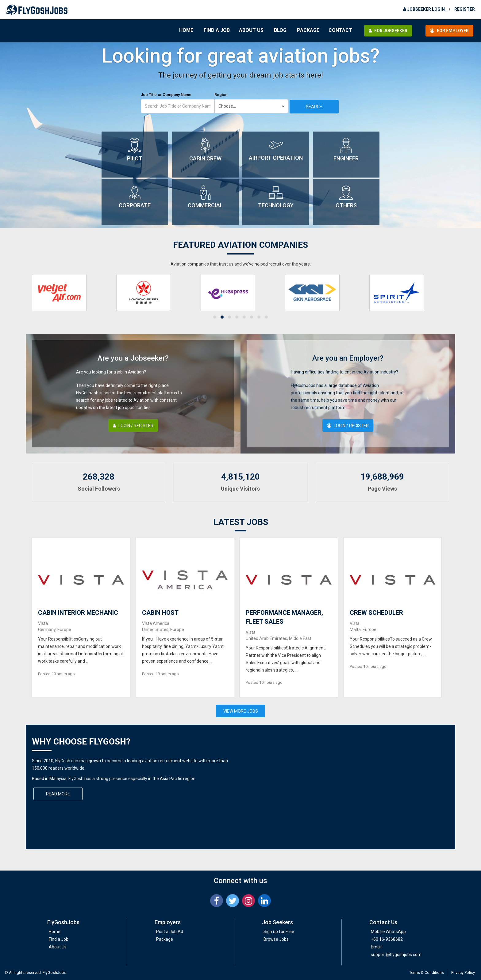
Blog (280, 30)
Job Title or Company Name (166, 95)
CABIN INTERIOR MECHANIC (78, 613)
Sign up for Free (279, 932)
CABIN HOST (160, 613)
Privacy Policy (463, 972)
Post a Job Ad (170, 932)
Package (308, 30)
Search (314, 107)
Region (221, 95)
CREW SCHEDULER (376, 613)
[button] (215, 317)
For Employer (449, 31)
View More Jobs (241, 711)
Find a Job (217, 30)
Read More (58, 794)
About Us (251, 30)
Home (186, 30)
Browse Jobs (276, 939)
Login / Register (133, 426)
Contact (340, 30)
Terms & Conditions (427, 972)
